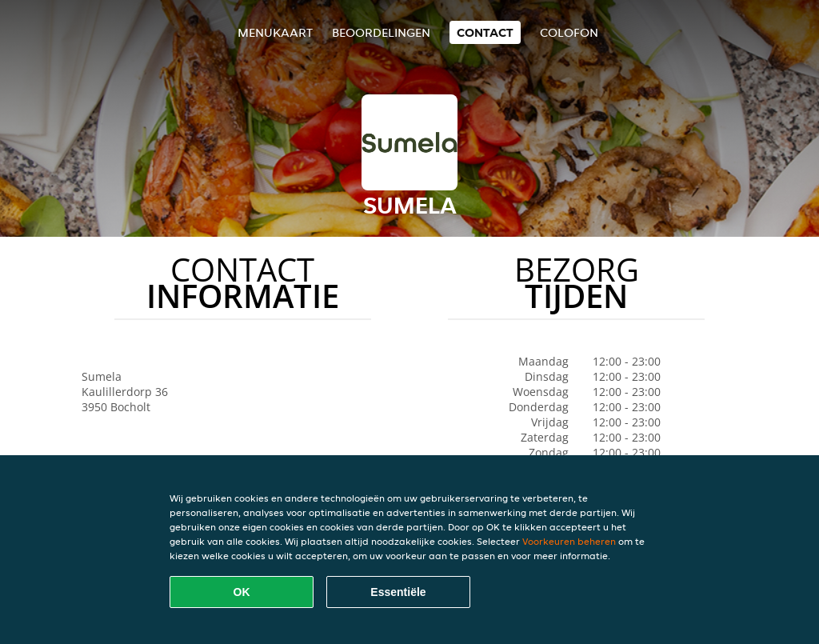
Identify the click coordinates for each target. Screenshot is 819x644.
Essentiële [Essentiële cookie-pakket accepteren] (398, 592)
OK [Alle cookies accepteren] (242, 592)
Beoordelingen (381, 32)
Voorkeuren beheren (569, 541)
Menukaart (275, 32)
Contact (485, 32)
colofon (569, 32)
